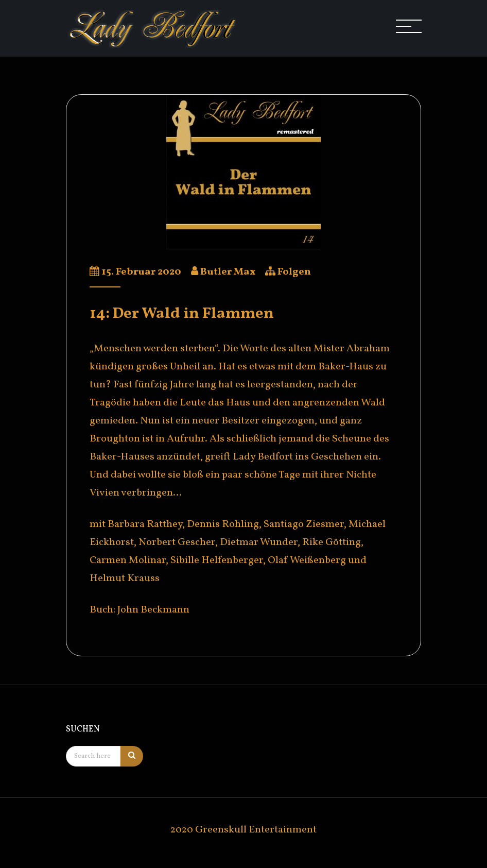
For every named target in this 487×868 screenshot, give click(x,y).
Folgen (294, 272)
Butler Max (228, 272)
